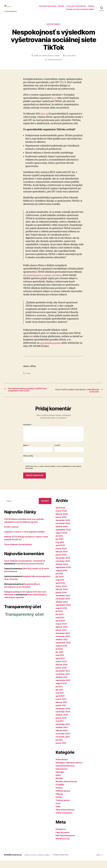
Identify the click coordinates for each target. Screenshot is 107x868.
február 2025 (62, 559)
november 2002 (63, 741)
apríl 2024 (60, 590)
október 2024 (62, 572)
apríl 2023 (60, 628)
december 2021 (63, 678)
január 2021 (61, 713)
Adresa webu (28, 463)
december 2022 (63, 641)
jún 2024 (60, 584)
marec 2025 (61, 556)
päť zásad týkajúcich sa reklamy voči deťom (46, 279)
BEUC (54, 102)
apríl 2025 (60, 553)
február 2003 (62, 738)
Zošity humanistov (64, 820)
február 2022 (62, 672)
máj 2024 (60, 587)
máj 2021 (60, 700)
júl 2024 (59, 581)
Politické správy (63, 798)
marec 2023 (61, 631)
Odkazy (91, 8)
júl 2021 (59, 694)
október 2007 (62, 735)
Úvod (58, 811)
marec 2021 (61, 706)
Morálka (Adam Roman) (66, 789)
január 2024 (61, 600)
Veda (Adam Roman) (65, 817)
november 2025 (63, 531)
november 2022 (63, 644)
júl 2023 (59, 619)
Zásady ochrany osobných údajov (80, 11)
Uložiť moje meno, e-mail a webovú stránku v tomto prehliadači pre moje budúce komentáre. (53, 475)
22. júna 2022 (71, 59)
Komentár (27, 432)
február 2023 (62, 634)
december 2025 (63, 528)
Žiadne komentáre (55, 63)
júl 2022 (59, 656)
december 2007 (63, 732)
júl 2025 (59, 543)
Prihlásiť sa (61, 837)
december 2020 (63, 716)
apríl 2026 (60, 515)
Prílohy (59, 804)
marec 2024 (61, 593)
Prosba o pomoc (11, 534)
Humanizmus (61, 776)
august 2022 (61, 653)
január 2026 (61, 524)
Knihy (58, 782)
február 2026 (62, 521)
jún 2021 (59, 697)
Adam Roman (62, 767)
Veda (58, 814)
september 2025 (63, 537)
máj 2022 (60, 663)
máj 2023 (60, 625)
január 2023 (61, 637)
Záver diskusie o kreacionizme (18, 552)
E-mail (58, 453)
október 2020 (62, 722)
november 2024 (63, 568)
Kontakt (61, 8)
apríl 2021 (60, 703)
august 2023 (61, 615)
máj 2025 (60, 550)
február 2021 (61, 710)
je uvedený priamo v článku (49, 59)
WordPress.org (62, 846)
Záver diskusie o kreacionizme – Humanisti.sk (25, 568)
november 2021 (63, 681)
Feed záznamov (63, 840)
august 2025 (61, 540)
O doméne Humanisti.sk (76, 8)
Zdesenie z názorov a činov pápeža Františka (24, 539)
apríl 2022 (60, 666)
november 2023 (63, 606)
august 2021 (61, 691)
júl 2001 (59, 747)
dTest (28, 377)
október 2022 (62, 647)
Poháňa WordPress (65, 862)
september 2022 (63, 650)
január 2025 (61, 562)
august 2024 (61, 578)
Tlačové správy (54, 28)
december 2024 (63, 565)
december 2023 (63, 603)
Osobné (59, 795)
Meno (26, 453)
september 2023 (63, 612)
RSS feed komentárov (65, 843)
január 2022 (61, 675)
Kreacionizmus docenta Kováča (30, 571)
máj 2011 (60, 728)
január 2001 (61, 750)
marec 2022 (61, 669)
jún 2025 (60, 546)
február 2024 (62, 597)
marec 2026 (61, 518)
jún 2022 (60, 659)
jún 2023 (60, 622)
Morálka (59, 786)
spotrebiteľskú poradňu (52, 347)
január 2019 (61, 725)
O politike (60, 792)
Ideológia (60, 779)
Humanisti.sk (17, 862)
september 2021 (63, 688)
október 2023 (62, 609)
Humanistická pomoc (65, 773)
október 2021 (62, 684)
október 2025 (62, 534)
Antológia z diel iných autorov (69, 770)
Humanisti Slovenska (48, 8)
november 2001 (63, 744)
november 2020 (63, 719)
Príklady (59, 801)
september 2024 (63, 575)
